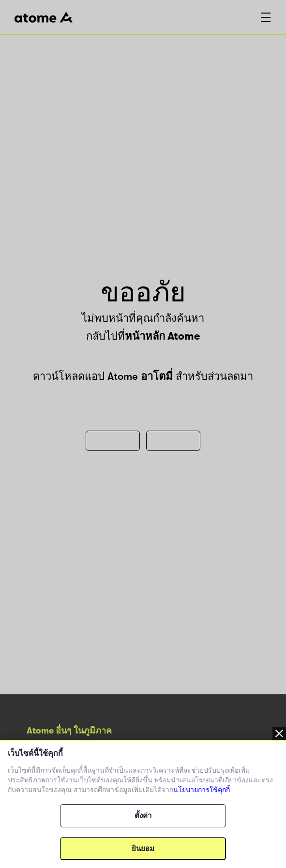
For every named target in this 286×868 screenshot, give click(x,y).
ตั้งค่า (143, 816)
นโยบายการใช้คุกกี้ (202, 790)
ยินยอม (143, 849)
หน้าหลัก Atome (162, 336)
